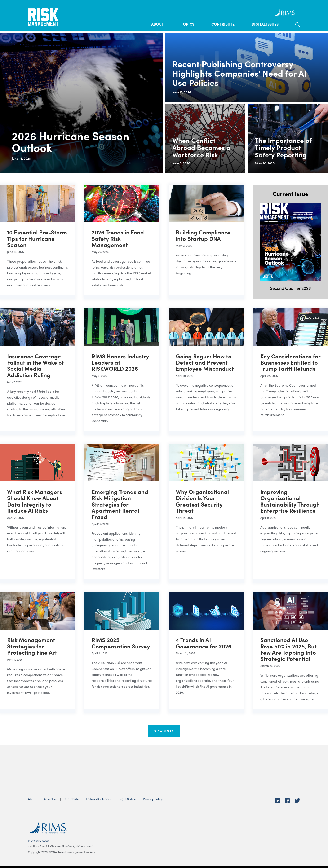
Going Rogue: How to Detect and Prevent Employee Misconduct (205, 362)
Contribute (223, 24)
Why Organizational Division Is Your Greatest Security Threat (202, 501)
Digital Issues (265, 24)
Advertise (50, 799)
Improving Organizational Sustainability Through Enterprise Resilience (290, 501)
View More (164, 731)
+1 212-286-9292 (38, 841)
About (157, 24)
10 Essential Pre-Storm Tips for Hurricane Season (37, 238)
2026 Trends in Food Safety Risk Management (118, 238)
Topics (188, 24)
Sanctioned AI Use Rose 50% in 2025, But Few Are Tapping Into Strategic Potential (288, 649)
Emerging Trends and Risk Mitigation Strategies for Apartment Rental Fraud (120, 504)
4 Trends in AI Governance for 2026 (204, 643)
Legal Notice (127, 799)
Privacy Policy (153, 799)
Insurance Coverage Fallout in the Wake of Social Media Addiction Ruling (35, 365)
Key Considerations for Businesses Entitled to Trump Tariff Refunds (290, 362)
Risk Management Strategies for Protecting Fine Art (32, 646)
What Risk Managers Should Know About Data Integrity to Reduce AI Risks (35, 501)
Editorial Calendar (99, 799)
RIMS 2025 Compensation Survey (121, 643)
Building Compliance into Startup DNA (203, 235)
